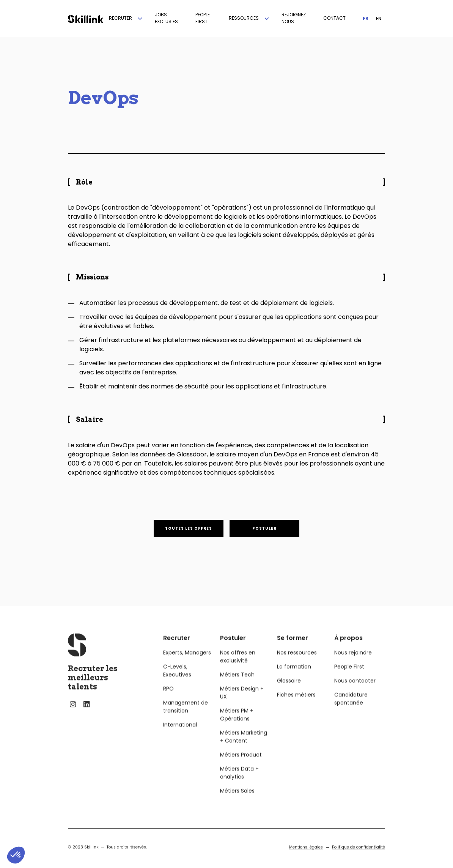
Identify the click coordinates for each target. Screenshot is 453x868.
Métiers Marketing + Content (244, 745)
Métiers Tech (237, 683)
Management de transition (186, 715)
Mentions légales (306, 856)
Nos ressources (297, 661)
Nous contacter (355, 689)
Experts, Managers (187, 661)
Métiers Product (241, 763)
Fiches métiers (296, 703)
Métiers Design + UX (242, 701)
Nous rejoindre (353, 661)
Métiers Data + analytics (239, 781)
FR (366, 18)
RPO (168, 697)
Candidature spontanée (351, 707)
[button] (126, 19)
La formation (294, 675)
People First (349, 675)
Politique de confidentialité (359, 856)
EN (379, 18)
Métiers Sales (237, 799)
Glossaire (289, 689)
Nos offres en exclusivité (238, 665)
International (180, 733)
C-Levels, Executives (177, 679)
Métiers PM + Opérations (237, 723)
